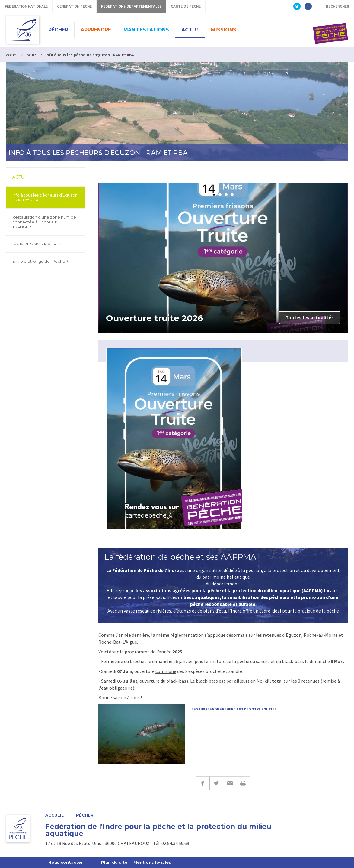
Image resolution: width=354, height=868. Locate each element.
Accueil (54, 815)
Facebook (203, 783)
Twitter (216, 783)
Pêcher (58, 30)
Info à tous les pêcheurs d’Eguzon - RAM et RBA (45, 197)
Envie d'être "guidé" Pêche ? (40, 261)
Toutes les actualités (310, 317)
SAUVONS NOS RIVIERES (37, 244)
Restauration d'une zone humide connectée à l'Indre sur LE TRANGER (44, 222)
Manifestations (146, 30)
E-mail (230, 783)
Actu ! (190, 30)
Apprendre (96, 30)
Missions (224, 30)
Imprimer (243, 783)
